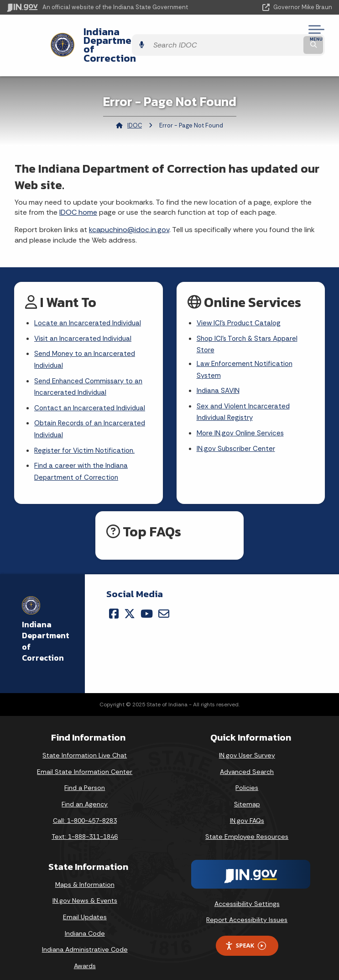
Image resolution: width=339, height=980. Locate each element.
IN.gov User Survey (247, 747)
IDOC (135, 108)
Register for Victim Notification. (86, 440)
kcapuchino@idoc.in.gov (129, 212)
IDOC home (78, 195)
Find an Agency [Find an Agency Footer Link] (85, 795)
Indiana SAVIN (219, 378)
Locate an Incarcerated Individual (89, 306)
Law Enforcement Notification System (246, 355)
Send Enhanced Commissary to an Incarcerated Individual (91, 373)
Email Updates (85, 908)
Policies (247, 779)
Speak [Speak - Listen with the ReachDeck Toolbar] (245, 937)
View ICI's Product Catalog (240, 306)
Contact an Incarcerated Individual (92, 395)
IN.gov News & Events (85, 892)
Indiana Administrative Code (85, 941)
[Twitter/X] (130, 604)
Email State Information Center (85, 763)
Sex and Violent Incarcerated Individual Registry (245, 400)
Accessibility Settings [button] (247, 895)
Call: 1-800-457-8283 (85, 811)
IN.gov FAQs (247, 811)
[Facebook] (114, 604)
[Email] (164, 604)
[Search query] (285, 36)
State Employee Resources (247, 828)
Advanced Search (247, 763)
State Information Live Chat (85, 747)
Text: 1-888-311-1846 (85, 828)
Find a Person (85, 779)
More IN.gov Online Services (242, 422)
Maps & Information (85, 875)
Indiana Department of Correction (129, 36)
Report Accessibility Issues (247, 911)
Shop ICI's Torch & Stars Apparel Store (250, 328)
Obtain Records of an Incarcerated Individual (92, 418)
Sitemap (247, 795)
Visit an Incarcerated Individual (85, 322)
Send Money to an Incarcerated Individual (87, 344)
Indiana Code (85, 924)
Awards (85, 957)
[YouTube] (147, 604)
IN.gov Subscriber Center (237, 438)
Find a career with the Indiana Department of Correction (83, 462)
